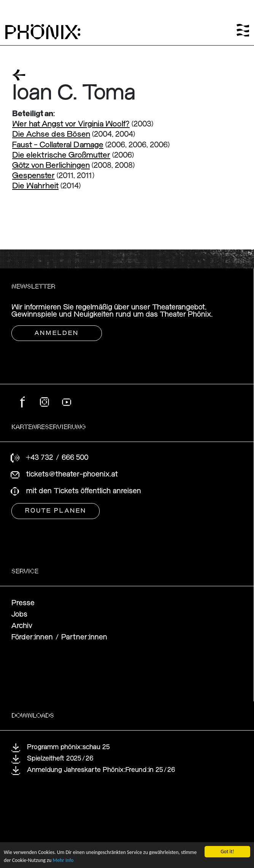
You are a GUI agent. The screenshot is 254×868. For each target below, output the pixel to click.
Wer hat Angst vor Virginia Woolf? (71, 124)
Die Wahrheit (35, 186)
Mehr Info (63, 861)
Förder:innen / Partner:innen (59, 637)
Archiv (22, 626)
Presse (23, 603)
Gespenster (33, 176)
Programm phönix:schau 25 (68, 747)
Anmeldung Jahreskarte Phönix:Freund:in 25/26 (101, 770)
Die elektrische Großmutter (61, 155)
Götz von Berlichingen (51, 166)
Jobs (19, 615)
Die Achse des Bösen (51, 135)
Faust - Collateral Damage (58, 145)
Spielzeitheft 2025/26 (60, 759)
